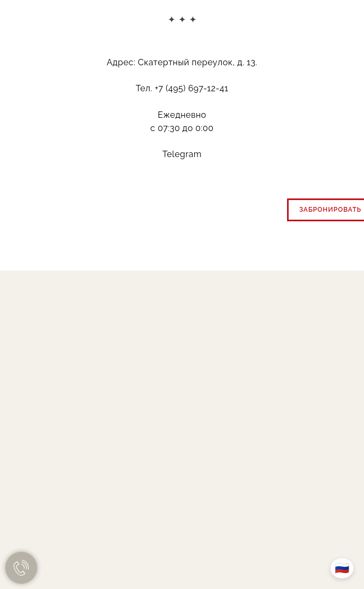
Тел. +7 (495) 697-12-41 (182, 88)
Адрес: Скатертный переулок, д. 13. (182, 62)
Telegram (182, 154)
